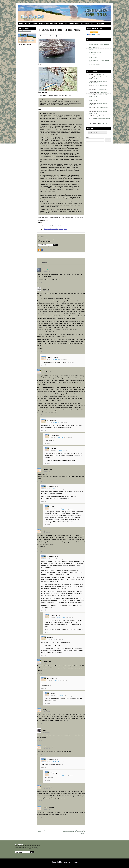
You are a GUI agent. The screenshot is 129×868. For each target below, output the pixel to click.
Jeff (54, 559)
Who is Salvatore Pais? (94, 64)
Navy (65, 229)
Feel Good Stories (72, 24)
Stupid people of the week (95, 52)
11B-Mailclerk (60, 438)
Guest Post (55, 229)
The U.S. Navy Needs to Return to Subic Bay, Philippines (60, 30)
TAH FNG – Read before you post (51, 24)
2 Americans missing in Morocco (96, 42)
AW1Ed (40, 32)
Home (21, 24)
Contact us (100, 24)
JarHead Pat (56, 681)
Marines (61, 229)
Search (88, 138)
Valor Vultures (31, 24)
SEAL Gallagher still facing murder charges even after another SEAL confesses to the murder (74, 832)
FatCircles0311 (61, 696)
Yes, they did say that (94, 47)
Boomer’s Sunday (93, 58)
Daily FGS (91, 50)
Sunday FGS (92, 55)
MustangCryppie (61, 509)
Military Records (87, 24)
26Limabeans (57, 489)
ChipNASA (56, 359)
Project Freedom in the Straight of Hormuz (99, 45)
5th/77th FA (56, 423)
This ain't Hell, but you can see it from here (65, 862)
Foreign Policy (48, 229)
